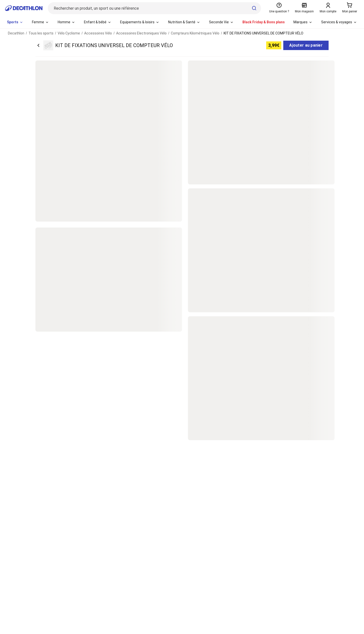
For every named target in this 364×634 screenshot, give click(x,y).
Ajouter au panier (306, 45)
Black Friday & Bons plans (264, 22)
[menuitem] (15, 22)
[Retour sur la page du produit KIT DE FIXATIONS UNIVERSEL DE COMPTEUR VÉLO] (104, 45)
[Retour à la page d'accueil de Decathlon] (24, 8)
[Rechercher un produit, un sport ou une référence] (154, 8)
